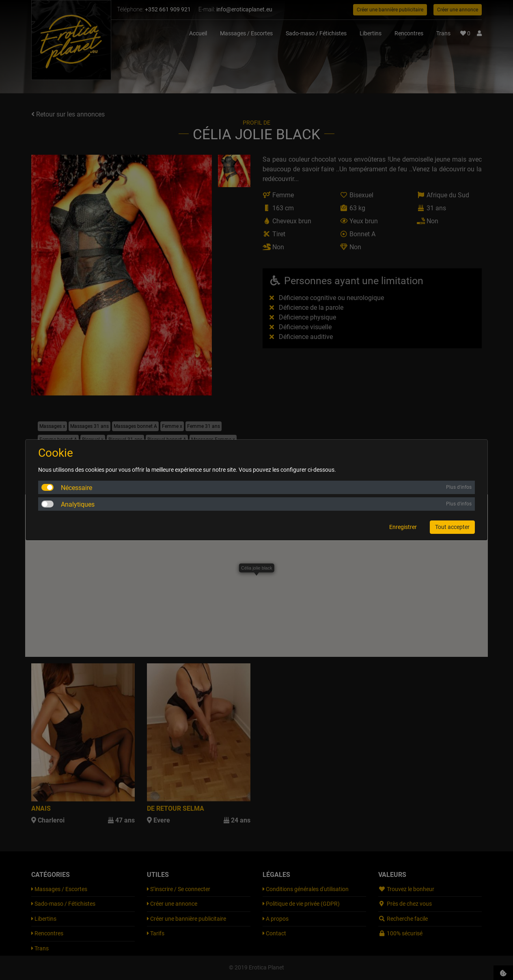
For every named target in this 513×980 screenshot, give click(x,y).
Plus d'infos (459, 487)
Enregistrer (403, 527)
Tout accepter (452, 527)
